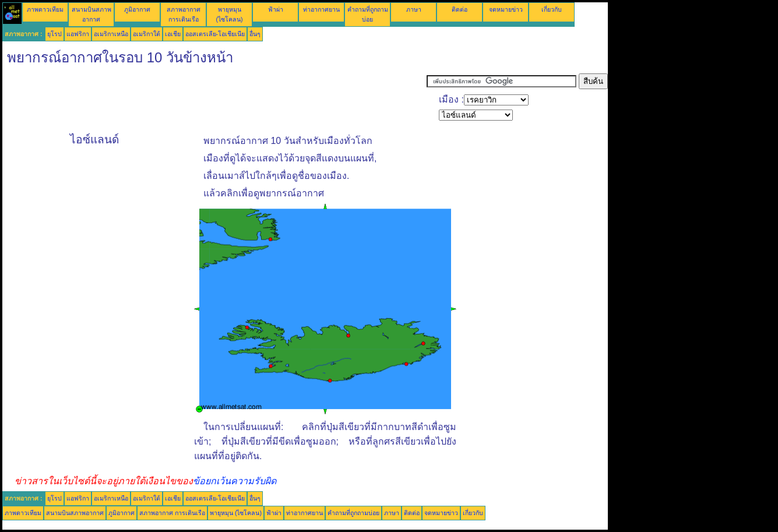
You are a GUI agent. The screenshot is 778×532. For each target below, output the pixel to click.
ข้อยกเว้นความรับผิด (235, 481)
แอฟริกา (78, 34)
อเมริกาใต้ (147, 34)
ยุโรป (54, 34)
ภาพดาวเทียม (45, 9)
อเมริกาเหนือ (111, 34)
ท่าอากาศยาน (321, 9)
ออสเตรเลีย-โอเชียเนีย (215, 34)
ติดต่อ (460, 9)
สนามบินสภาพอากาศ (75, 513)
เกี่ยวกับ (552, 9)
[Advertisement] (214, 100)
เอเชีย (173, 34)
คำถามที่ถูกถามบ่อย (353, 513)
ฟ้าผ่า (276, 9)
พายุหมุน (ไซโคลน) (236, 513)
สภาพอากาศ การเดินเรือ (172, 513)
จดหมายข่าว (506, 9)
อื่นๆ (255, 34)
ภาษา (414, 9)
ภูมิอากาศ (137, 9)
